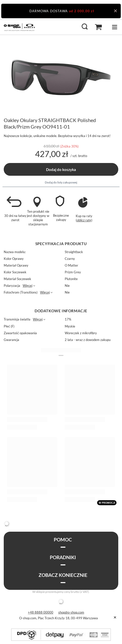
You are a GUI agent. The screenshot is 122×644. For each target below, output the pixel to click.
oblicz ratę (84, 220)
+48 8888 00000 (41, 612)
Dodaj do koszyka (61, 169)
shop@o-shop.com (71, 612)
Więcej (28, 286)
